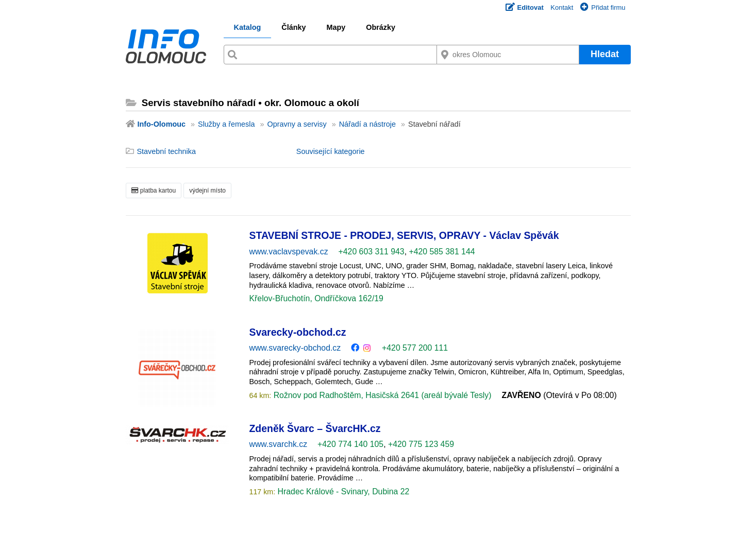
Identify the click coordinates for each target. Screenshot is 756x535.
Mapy (336, 27)
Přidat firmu (603, 7)
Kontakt (562, 7)
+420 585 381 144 (442, 252)
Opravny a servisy (297, 124)
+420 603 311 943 (372, 252)
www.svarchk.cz (279, 444)
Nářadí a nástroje (367, 124)
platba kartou (154, 191)
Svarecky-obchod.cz (298, 332)
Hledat (605, 54)
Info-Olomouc (162, 124)
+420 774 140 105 (350, 444)
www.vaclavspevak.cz (289, 252)
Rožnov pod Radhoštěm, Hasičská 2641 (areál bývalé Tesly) (381, 395)
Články (293, 27)
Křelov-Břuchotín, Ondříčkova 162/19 (316, 298)
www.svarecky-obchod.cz (295, 348)
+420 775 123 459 (421, 444)
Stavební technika (166, 151)
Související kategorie (331, 151)
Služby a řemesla (226, 124)
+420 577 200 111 (415, 348)
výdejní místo (207, 191)
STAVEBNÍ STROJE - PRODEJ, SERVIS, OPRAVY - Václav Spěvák (404, 235)
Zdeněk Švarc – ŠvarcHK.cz (315, 428)
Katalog (248, 27)
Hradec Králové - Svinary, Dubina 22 (342, 491)
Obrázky (381, 27)
